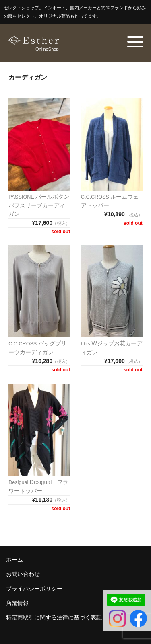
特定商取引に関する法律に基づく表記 (54, 617)
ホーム (14, 560)
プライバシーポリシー (34, 589)
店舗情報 (17, 603)
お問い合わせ (23, 574)
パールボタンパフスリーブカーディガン (39, 205)
